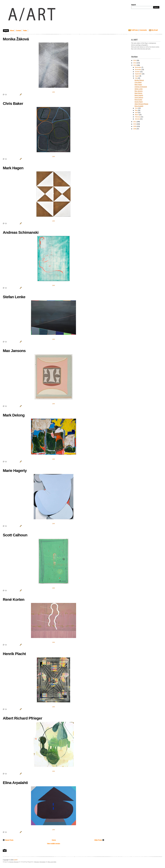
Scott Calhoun (139, 97)
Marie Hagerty (139, 95)
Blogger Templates (40, 862)
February (138, 117)
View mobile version (53, 844)
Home (54, 840)
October (137, 72)
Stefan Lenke (139, 89)
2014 (135, 60)
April (136, 113)
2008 (135, 129)
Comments (143, 30)
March (137, 115)
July (136, 78)
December (138, 67)
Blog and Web (52, 862)
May (136, 110)
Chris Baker (138, 82)
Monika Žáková (139, 80)
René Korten (138, 100)
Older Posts (98, 840)
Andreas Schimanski (141, 87)
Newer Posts (9, 840)
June (137, 108)
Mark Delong (138, 93)
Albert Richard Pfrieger (141, 104)
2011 (135, 122)
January (137, 119)
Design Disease (14, 862)
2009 (135, 126)
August (137, 76)
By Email (155, 30)
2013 (135, 63)
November (138, 70)
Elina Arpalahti (139, 106)
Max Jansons (139, 91)
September (138, 74)
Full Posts (135, 30)
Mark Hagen (138, 85)
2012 (135, 65)
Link (53, 92)
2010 (135, 124)
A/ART (16, 860)
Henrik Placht (139, 102)
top (5, 851)
